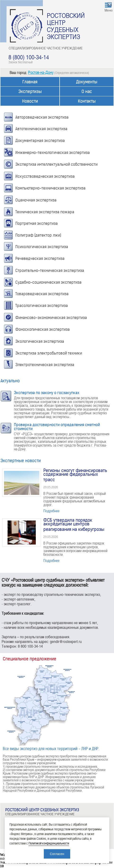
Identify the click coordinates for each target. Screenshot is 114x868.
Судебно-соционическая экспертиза (48, 282)
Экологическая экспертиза (40, 341)
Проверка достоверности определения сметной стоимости (57, 427)
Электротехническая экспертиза (45, 365)
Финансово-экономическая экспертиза (51, 318)
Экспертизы (30, 91)
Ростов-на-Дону (41, 72)
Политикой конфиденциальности (49, 843)
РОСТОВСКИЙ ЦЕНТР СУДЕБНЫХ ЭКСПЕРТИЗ (66, 26)
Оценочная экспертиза (36, 200)
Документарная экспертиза (40, 141)
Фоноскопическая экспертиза (43, 329)
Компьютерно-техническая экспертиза (50, 188)
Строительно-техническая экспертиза (50, 270)
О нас (87, 91)
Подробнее (51, 511)
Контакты (87, 101)
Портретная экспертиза (37, 223)
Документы (87, 82)
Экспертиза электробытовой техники (49, 353)
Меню (109, 10)
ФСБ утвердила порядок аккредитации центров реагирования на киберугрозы (74, 525)
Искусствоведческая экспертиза (45, 176)
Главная (30, 82)
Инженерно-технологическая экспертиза (53, 153)
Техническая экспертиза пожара (45, 212)
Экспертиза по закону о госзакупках (47, 393)
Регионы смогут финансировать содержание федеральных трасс (75, 475)
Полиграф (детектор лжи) (38, 235)
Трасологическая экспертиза (42, 306)
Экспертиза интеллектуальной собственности (56, 164)
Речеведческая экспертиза (40, 258)
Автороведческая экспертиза (42, 117)
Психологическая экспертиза (42, 247)
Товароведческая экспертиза (42, 294)
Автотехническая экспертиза (41, 129)
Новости (30, 101)
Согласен (57, 854)
